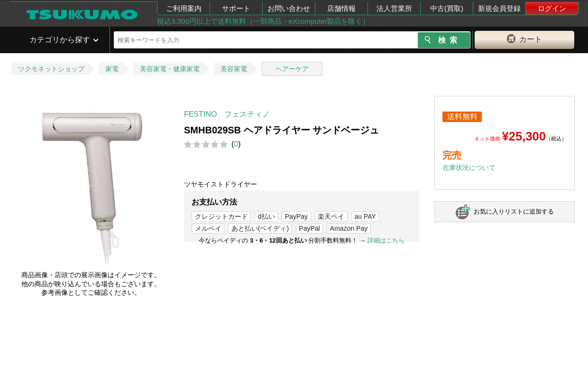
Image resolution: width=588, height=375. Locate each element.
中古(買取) (447, 8)
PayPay (296, 216)
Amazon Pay (349, 228)
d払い (266, 216)
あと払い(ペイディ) (260, 228)
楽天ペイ (331, 216)
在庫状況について (469, 168)
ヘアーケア (292, 69)
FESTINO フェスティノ (227, 114)
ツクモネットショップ (51, 69)
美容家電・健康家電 (170, 69)
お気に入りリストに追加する (514, 211)
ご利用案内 (184, 8)
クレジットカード (221, 216)
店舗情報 (341, 8)
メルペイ (208, 228)
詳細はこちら (386, 240)
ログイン (552, 8)
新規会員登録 (499, 8)
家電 (112, 69)
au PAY (365, 216)
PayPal (309, 228)
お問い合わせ (289, 8)
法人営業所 (394, 8)
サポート (236, 8)
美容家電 (234, 69)
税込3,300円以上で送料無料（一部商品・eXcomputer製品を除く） (263, 21)
